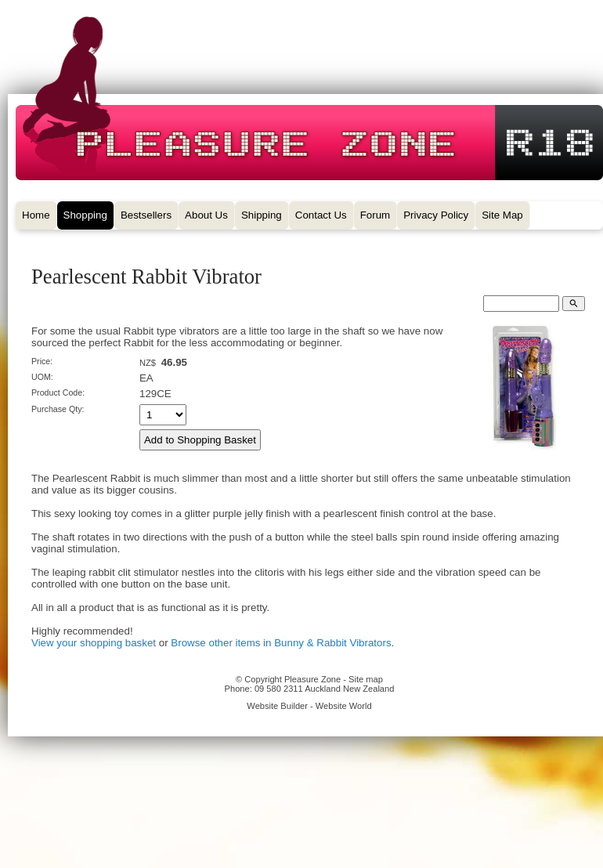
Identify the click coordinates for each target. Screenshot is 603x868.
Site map (366, 679)
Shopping (85, 215)
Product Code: (58, 392)
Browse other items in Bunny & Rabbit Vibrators (281, 643)
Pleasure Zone (312, 679)
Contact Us (321, 215)
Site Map (502, 215)
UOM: (42, 377)
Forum (376, 215)
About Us (206, 215)
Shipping (262, 215)
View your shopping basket (94, 643)
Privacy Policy (436, 215)
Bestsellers (146, 215)
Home (36, 215)
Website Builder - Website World (309, 706)
